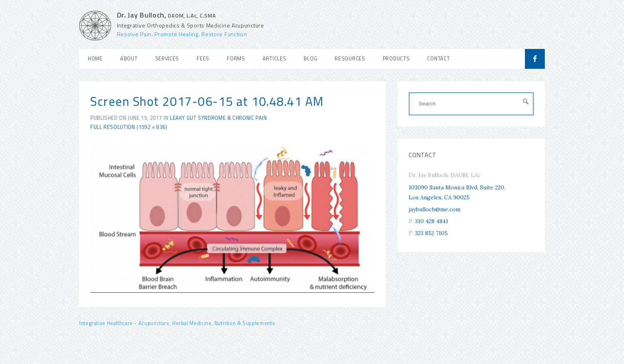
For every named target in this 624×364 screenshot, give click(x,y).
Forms (236, 59)
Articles (275, 59)
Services (167, 59)
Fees (203, 59)
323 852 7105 (431, 233)
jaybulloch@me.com (435, 209)
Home (95, 59)
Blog (310, 59)
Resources (350, 59)
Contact (438, 59)
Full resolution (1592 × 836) (129, 127)
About (129, 59)
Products (396, 59)
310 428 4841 (432, 221)
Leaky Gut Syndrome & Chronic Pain (218, 118)
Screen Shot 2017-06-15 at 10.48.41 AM (207, 101)
